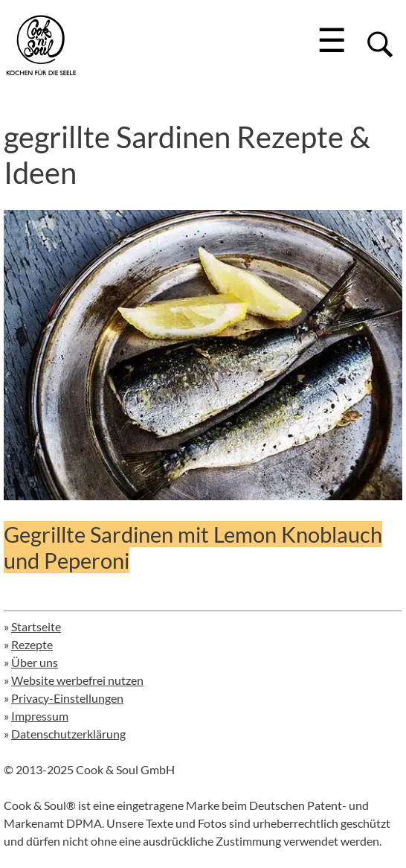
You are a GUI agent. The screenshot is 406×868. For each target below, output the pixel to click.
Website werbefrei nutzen (77, 680)
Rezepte (32, 644)
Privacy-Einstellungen (67, 698)
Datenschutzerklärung (68, 734)
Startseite (36, 626)
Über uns (35, 662)
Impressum (40, 716)
